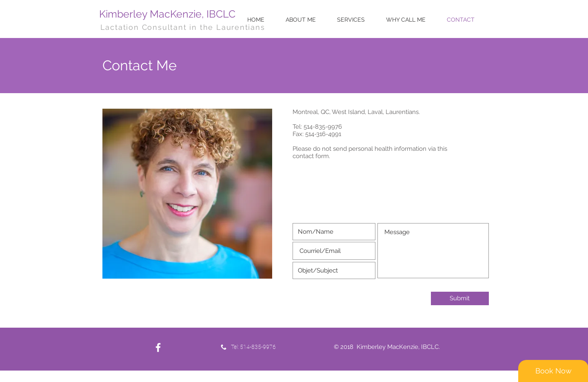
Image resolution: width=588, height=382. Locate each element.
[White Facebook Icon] (158, 347)
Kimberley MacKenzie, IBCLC (167, 14)
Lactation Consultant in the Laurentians (183, 27)
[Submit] (460, 298)
